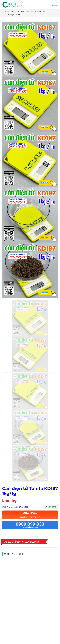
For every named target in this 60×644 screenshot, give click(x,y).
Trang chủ (9, 12)
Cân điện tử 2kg (13, 15)
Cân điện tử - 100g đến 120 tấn (32, 12)
